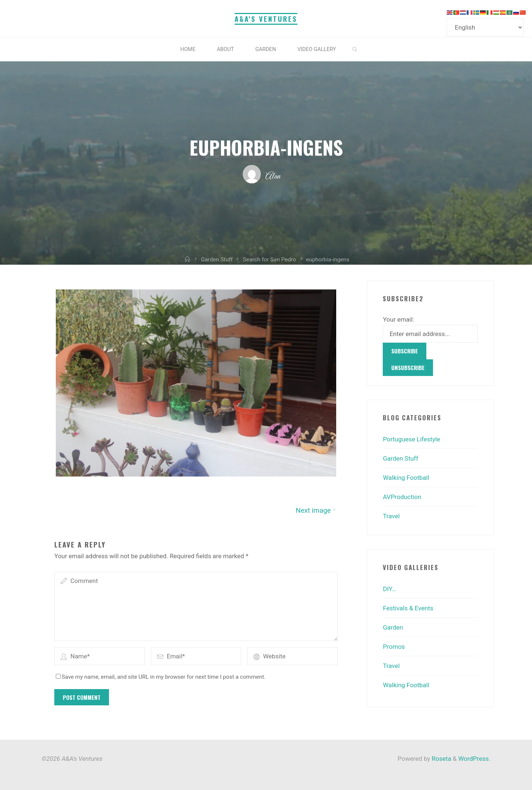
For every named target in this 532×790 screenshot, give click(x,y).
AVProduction (402, 497)
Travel (391, 516)
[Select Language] (485, 27)
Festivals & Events (408, 608)
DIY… (389, 589)
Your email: (398, 319)
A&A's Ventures (266, 19)
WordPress (473, 759)
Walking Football (406, 478)
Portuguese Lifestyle (411, 439)
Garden (393, 627)
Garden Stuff (400, 458)
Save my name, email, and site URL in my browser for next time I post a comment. (161, 677)
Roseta (441, 759)
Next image (316, 510)
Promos (394, 647)
